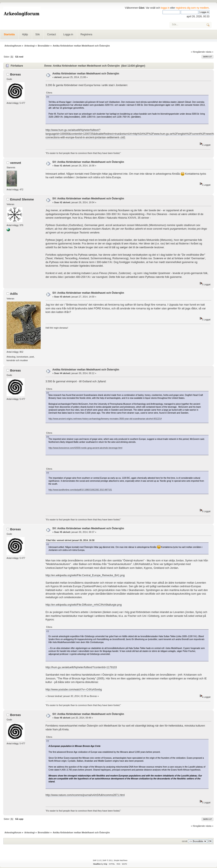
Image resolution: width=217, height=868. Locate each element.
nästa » (209, 52)
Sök (38, 34)
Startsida (9, 34)
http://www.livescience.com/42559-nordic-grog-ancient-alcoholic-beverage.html (86, 448)
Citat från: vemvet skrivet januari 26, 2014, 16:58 (70, 540)
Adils (14, 294)
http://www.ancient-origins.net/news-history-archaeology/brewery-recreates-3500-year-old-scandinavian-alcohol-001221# (105, 419)
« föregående (198, 52)
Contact (51, 34)
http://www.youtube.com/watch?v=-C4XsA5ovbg (74, 690)
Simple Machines (120, 860)
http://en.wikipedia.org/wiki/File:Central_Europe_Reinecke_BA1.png (85, 575)
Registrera (86, 34)
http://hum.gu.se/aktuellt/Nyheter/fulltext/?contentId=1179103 (81, 667)
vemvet (16, 163)
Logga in (68, 34)
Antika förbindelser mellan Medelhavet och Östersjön (86, 74)
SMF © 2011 (108, 860)
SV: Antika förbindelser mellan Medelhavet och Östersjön (88, 162)
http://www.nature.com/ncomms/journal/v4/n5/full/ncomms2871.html (85, 795)
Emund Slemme (22, 199)
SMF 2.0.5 (97, 860)
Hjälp (25, 34)
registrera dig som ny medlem (192, 8)
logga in (165, 8)
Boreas (16, 74)
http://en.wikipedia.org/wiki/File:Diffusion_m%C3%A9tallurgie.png (84, 605)
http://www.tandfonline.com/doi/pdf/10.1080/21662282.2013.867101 (80, 490)
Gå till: (185, 841)
